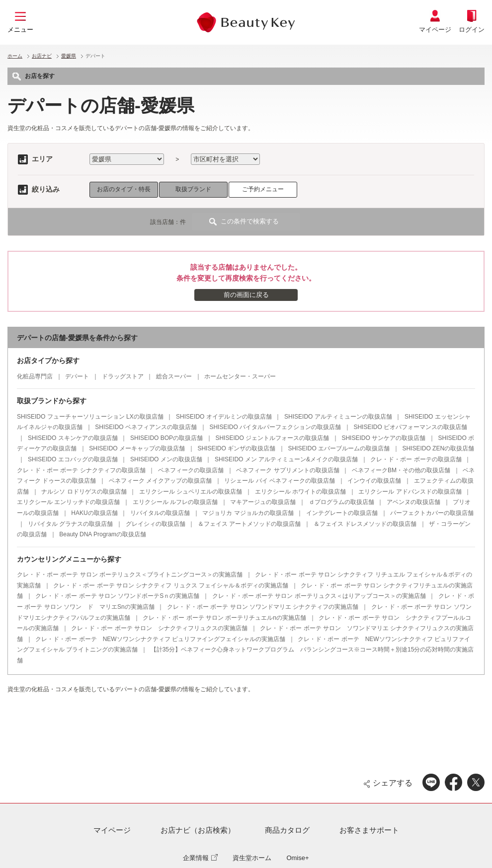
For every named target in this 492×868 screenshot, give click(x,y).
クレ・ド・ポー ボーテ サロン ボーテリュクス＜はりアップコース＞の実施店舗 (319, 596)
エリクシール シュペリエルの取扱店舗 (191, 492)
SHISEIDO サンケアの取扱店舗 (383, 438)
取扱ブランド (193, 189)
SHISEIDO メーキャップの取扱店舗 (137, 448)
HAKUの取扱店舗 (94, 513)
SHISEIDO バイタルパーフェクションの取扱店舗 (275, 427)
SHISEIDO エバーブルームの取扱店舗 (339, 448)
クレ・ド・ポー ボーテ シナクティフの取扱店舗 (81, 470)
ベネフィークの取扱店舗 (191, 470)
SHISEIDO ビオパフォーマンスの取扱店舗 (410, 427)
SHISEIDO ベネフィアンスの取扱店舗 (146, 427)
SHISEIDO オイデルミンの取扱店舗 (224, 417)
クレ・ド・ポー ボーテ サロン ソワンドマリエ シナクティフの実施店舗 (263, 607)
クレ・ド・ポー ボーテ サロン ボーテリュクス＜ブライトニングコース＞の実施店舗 (130, 575)
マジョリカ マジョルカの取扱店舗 (248, 513)
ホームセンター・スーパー (240, 376)
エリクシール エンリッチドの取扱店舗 (68, 502)
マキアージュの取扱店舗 (263, 502)
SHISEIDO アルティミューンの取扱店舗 (338, 417)
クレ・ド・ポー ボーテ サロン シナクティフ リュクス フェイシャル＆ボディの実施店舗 (171, 585)
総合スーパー (174, 376)
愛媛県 (69, 56)
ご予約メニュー (263, 189)
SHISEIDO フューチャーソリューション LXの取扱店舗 (90, 417)
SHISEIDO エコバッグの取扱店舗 (73, 459)
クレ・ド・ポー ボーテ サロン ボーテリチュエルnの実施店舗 (224, 618)
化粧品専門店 (35, 376)
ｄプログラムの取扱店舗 (341, 502)
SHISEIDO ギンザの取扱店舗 (236, 448)
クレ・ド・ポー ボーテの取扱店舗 (416, 459)
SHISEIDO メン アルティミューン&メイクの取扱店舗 (286, 459)
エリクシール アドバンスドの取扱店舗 (410, 492)
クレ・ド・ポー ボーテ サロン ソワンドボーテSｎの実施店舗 (117, 596)
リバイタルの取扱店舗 (160, 513)
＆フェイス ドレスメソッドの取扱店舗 (365, 524)
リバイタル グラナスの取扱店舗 (70, 524)
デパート (77, 376)
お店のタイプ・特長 (124, 189)
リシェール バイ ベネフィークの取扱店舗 (280, 481)
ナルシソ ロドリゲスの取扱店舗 (84, 492)
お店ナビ (42, 56)
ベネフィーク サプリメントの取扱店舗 (287, 470)
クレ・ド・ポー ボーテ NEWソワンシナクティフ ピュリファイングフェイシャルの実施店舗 (160, 639)
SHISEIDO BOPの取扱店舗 (166, 438)
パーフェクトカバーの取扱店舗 (432, 513)
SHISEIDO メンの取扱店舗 (166, 459)
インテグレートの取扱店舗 (342, 513)
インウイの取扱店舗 (374, 481)
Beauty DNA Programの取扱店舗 (103, 534)
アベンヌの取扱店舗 (413, 502)
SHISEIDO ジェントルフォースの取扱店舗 (272, 438)
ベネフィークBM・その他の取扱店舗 (401, 470)
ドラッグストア (123, 376)
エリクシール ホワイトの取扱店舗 (300, 492)
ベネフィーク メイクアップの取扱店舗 (160, 481)
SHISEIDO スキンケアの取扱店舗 (73, 438)
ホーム (15, 56)
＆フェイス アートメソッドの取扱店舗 (249, 524)
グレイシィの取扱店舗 (156, 524)
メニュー (20, 30)
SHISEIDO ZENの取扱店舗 (438, 448)
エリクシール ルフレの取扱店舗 (175, 502)
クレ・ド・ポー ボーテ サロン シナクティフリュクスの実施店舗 (159, 628)
